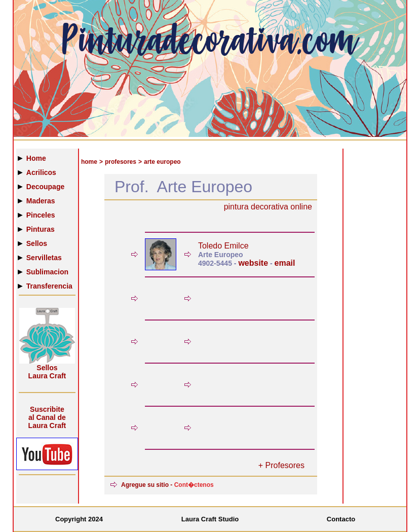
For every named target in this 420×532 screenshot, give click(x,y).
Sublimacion (47, 272)
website (253, 263)
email (285, 263)
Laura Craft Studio (210, 519)
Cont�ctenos (194, 485)
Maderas (41, 201)
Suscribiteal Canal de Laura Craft (47, 417)
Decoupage (45, 187)
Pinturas (41, 229)
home (89, 162)
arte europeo (162, 162)
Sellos (37, 243)
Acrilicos (41, 172)
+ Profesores (281, 465)
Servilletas (44, 258)
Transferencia (49, 286)
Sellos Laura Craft (47, 372)
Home (36, 158)
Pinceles (41, 215)
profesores (121, 162)
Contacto (341, 519)
